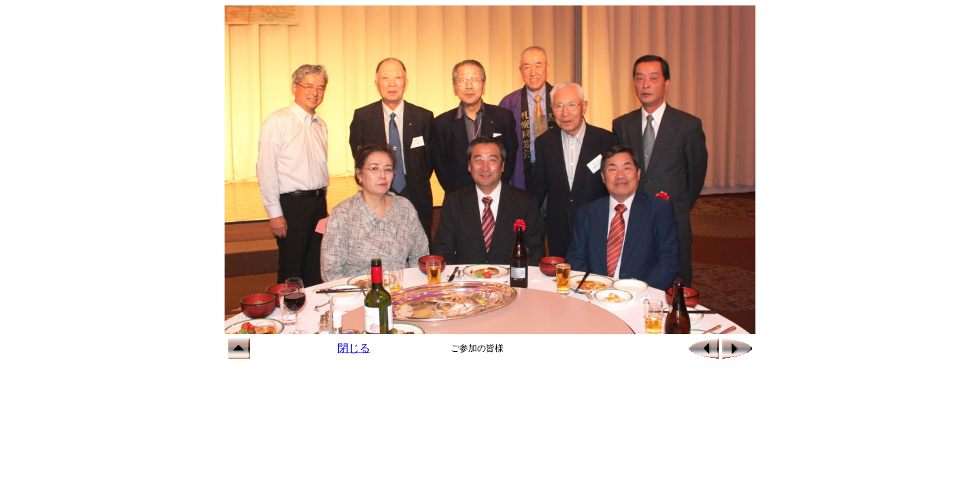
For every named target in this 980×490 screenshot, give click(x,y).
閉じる (354, 348)
